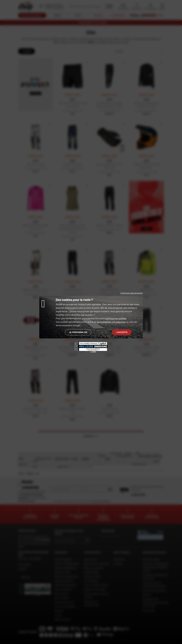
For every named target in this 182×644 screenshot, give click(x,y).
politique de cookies (116, 318)
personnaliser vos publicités (111, 322)
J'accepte (122, 332)
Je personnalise (78, 332)
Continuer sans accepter (132, 293)
